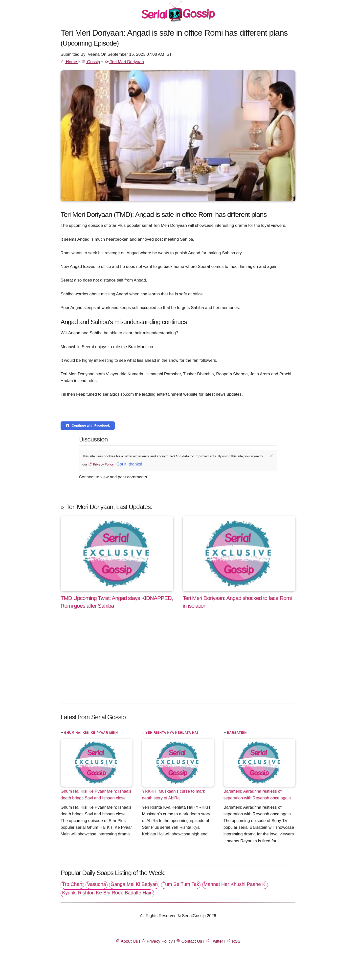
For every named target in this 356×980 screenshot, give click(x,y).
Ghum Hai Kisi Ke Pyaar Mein (91, 733)
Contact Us (189, 941)
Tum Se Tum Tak (181, 884)
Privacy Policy (101, 464)
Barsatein (237, 733)
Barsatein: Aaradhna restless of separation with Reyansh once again (257, 795)
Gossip (91, 62)
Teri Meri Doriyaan (124, 62)
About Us (127, 941)
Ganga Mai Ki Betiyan (134, 884)
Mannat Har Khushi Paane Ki (235, 884)
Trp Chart (72, 884)
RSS (233, 941)
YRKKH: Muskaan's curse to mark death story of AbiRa (173, 795)
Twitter (214, 941)
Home (69, 62)
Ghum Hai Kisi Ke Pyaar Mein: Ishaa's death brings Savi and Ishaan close (96, 795)
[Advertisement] (178, 661)
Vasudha (96, 884)
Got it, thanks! (129, 464)
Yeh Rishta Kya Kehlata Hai (172, 733)
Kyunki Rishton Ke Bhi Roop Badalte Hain (107, 893)
